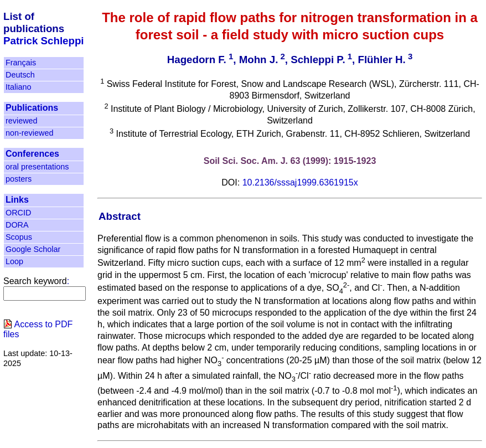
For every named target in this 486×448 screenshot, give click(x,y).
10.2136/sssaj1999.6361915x (300, 182)
